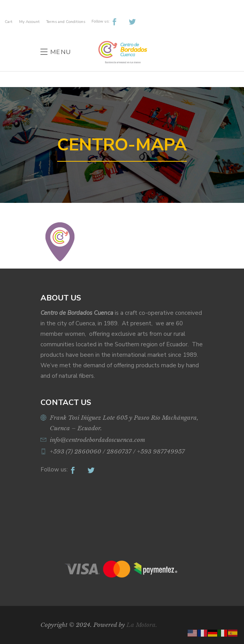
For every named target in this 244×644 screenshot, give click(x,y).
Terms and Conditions (66, 22)
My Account (29, 22)
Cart (9, 22)
